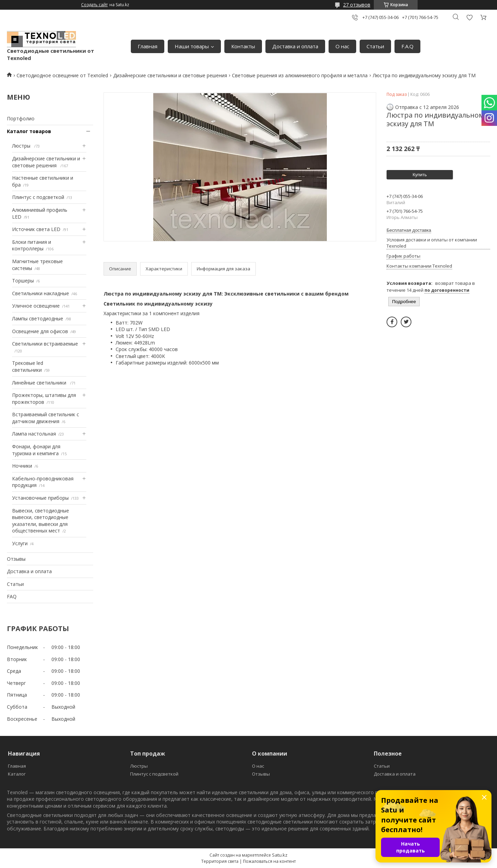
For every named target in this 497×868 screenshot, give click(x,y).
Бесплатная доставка (409, 230)
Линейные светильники (40, 383)
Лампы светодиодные (38, 318)
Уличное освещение (36, 306)
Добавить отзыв (469, 17)
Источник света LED (36, 229)
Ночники (22, 466)
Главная (148, 46)
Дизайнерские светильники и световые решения (170, 75)
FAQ (12, 596)
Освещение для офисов (40, 331)
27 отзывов (357, 5)
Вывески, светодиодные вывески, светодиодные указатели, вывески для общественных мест (41, 521)
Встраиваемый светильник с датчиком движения (46, 418)
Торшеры (23, 281)
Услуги (20, 543)
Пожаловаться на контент (269, 861)
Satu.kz (280, 855)
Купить (420, 175)
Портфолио (21, 118)
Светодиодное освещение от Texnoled (62, 75)
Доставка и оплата (295, 46)
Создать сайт (94, 5)
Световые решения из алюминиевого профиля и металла (300, 75)
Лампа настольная (34, 434)
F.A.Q (407, 46)
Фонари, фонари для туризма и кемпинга (36, 450)
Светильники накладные (41, 293)
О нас (342, 46)
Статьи (375, 46)
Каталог (17, 774)
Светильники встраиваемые (45, 344)
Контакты (243, 46)
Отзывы (16, 559)
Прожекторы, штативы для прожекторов (44, 398)
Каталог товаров (29, 131)
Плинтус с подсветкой (38, 197)
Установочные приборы (40, 498)
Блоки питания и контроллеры (32, 245)
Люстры (22, 146)
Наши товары (192, 46)
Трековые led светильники (28, 366)
